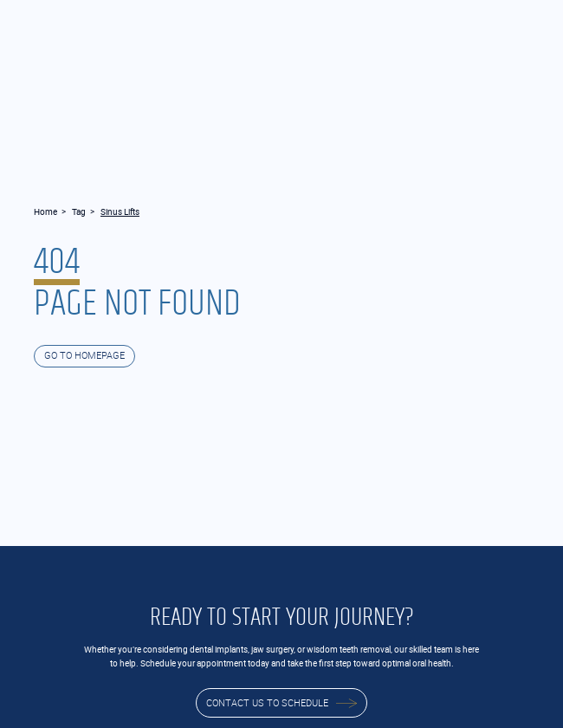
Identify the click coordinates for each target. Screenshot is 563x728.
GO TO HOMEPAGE (84, 355)
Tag (79, 211)
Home (45, 211)
